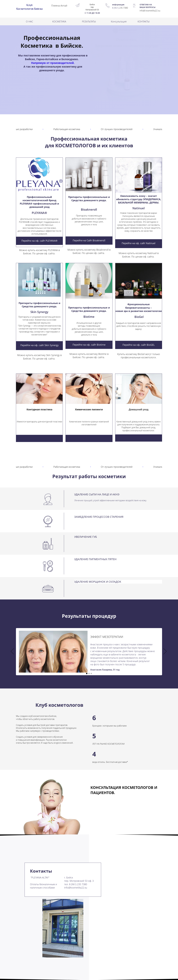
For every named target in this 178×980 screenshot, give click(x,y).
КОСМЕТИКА (59, 21)
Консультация (119, 21)
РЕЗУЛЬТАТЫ (89, 21)
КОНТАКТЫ (144, 21)
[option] (89, 652)
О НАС (29, 21)
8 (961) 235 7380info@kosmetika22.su (76, 886)
